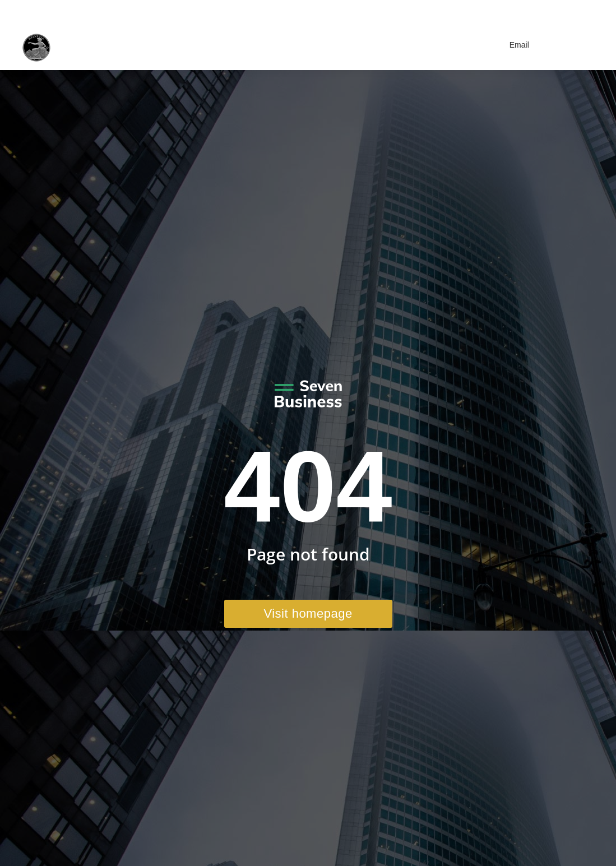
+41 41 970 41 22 (476, 10)
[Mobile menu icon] (580, 45)
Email (512, 45)
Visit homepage (308, 613)
